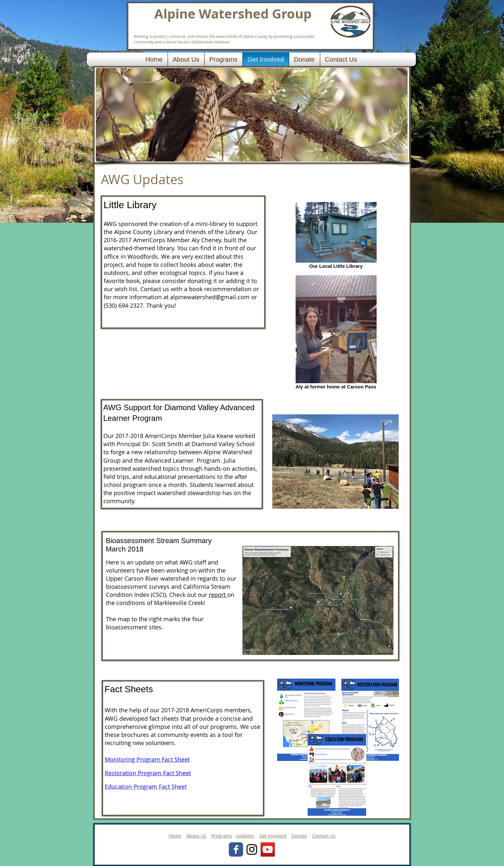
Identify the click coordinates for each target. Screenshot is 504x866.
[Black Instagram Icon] (252, 849)
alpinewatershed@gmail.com (210, 297)
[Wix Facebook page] (236, 849)
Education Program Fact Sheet (146, 787)
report (218, 595)
